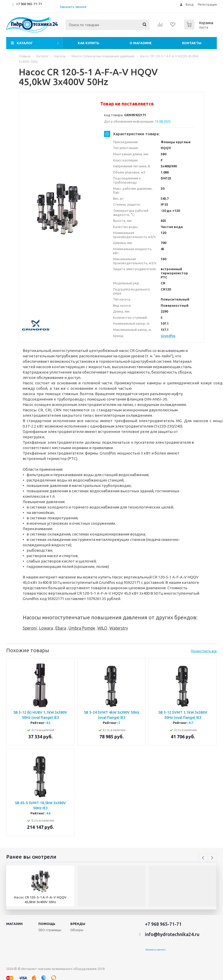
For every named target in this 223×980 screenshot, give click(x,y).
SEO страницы (50, 930)
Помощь (47, 924)
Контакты (192, 43)
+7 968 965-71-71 (29, 4)
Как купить (89, 43)
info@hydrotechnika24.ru (172, 934)
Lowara (46, 628)
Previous (203, 858)
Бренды (78, 924)
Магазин (14, 924)
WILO (102, 628)
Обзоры (77, 930)
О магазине (141, 43)
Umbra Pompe (82, 628)
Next (212, 858)
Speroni (30, 628)
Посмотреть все (204, 651)
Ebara (61, 628)
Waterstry (119, 628)
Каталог (25, 43)
